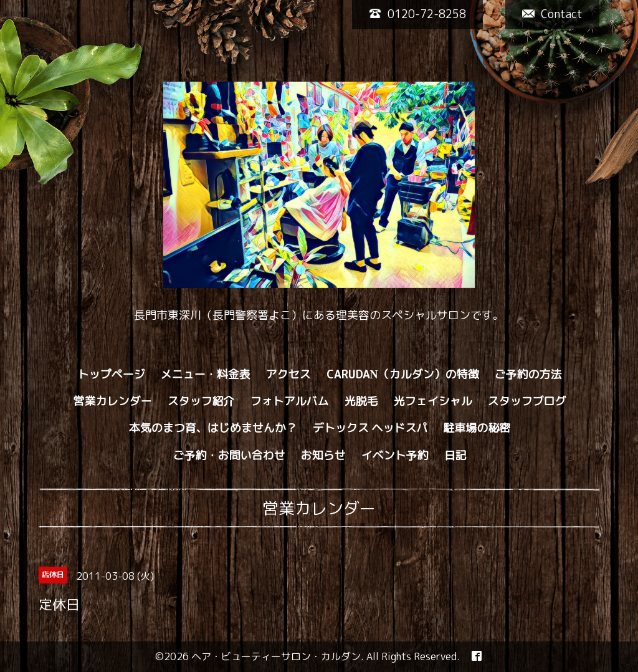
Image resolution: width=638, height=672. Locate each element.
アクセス (288, 375)
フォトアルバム (290, 401)
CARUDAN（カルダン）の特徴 (403, 375)
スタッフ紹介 (201, 401)
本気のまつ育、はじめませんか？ (213, 428)
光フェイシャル (433, 401)
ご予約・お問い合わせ (229, 456)
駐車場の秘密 (477, 428)
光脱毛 (361, 401)
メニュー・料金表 (206, 375)
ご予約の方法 (528, 375)
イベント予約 (395, 456)
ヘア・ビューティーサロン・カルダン (276, 656)
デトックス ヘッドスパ (370, 428)
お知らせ (323, 456)
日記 (455, 456)
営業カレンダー (113, 401)
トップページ (112, 375)
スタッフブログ (527, 401)
